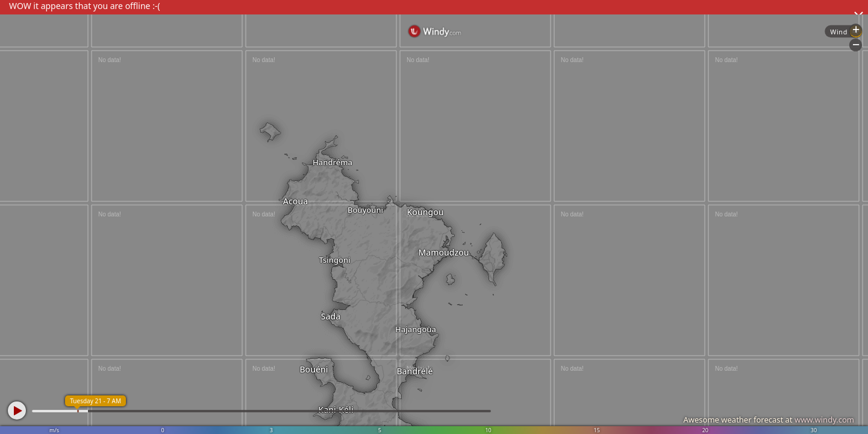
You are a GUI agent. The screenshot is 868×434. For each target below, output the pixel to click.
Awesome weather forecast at (769, 420)
